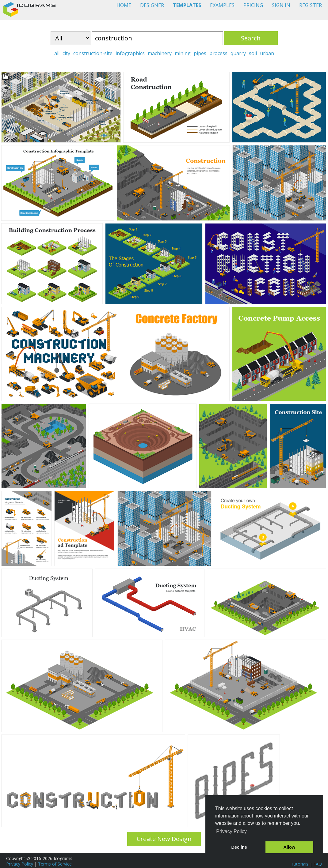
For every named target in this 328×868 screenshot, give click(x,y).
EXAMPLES (222, 5)
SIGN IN (281, 5)
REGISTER (311, 5)
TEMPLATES (187, 5)
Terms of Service (55, 864)
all (57, 53)
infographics (130, 53)
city (66, 53)
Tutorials (300, 864)
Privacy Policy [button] (231, 831)
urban (267, 53)
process (218, 53)
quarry (238, 53)
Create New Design (164, 839)
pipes (200, 53)
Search (251, 38)
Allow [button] (289, 847)
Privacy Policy (20, 864)
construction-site (93, 53)
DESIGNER (152, 5)
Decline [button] (239, 847)
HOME (124, 5)
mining (183, 53)
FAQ (318, 864)
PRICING (253, 5)
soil (253, 53)
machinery (160, 53)
